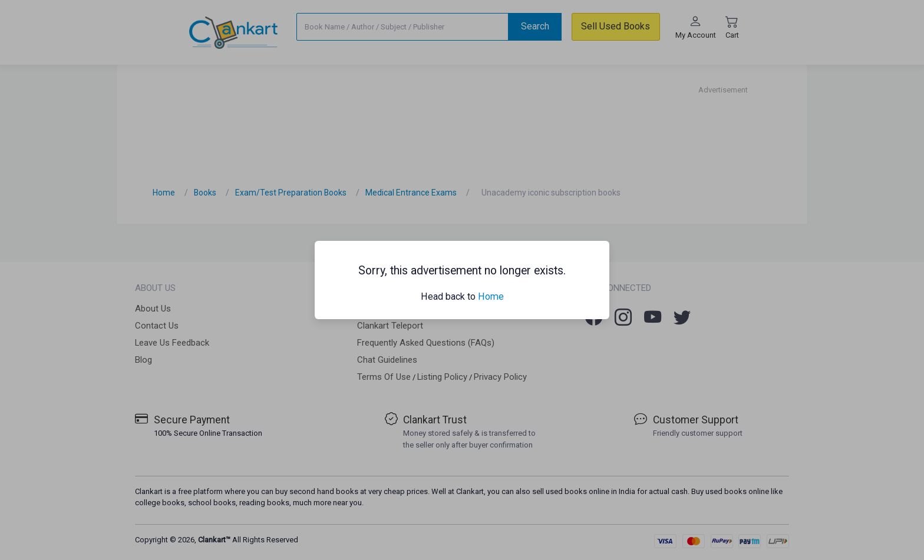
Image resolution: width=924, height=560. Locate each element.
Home (491, 296)
